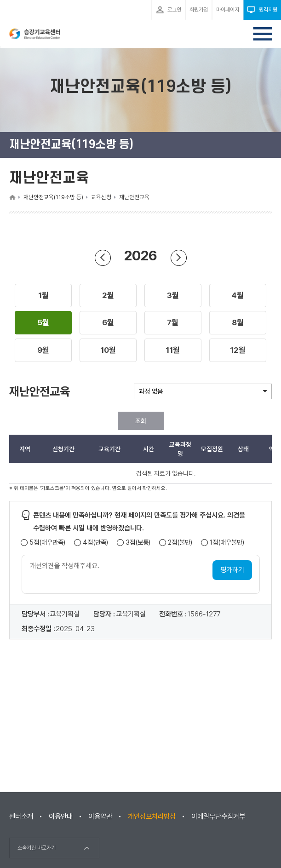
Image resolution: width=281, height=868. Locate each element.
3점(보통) (138, 543)
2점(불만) (180, 543)
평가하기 (232, 570)
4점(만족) (95, 543)
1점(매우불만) (227, 543)
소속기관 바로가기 (37, 848)
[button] (43, 296)
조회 (141, 421)
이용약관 (100, 816)
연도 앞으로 (178, 257)
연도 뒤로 (103, 257)
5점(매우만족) (47, 543)
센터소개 (21, 816)
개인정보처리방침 (152, 816)
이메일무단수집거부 (218, 816)
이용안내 (61, 816)
